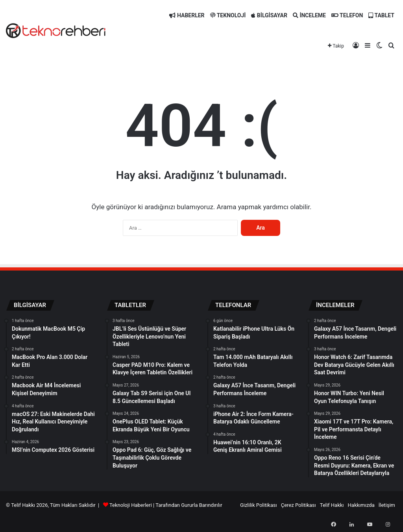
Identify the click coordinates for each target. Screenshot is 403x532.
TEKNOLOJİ (228, 15)
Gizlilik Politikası (259, 505)
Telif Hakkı (332, 505)
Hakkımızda (361, 505)
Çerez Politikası (299, 505)
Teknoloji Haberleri (131, 505)
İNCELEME (309, 15)
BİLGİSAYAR (269, 15)
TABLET (381, 15)
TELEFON (347, 15)
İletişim (387, 505)
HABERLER (187, 15)
